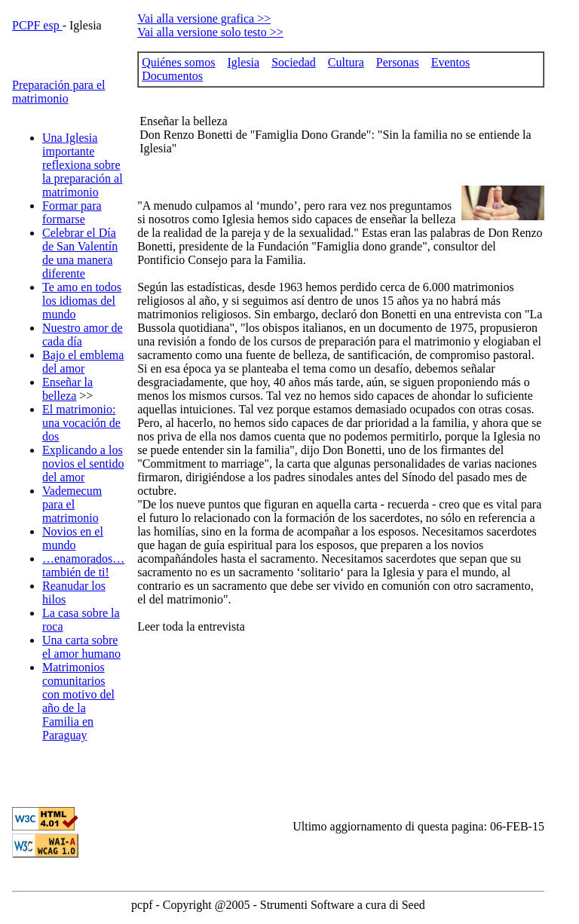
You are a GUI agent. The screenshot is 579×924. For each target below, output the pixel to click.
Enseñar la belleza (67, 389)
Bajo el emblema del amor (83, 362)
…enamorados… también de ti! (83, 565)
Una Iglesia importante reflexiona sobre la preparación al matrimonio (83, 165)
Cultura (346, 62)
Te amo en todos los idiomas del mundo (82, 301)
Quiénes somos (178, 62)
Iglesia (244, 62)
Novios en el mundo (73, 538)
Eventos (451, 62)
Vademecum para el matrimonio (72, 504)
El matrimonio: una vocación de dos (81, 423)
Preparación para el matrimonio (58, 92)
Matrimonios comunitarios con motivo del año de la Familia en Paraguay (78, 701)
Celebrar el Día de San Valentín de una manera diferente (80, 253)
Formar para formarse (72, 212)
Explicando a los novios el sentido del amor (83, 464)
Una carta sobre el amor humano (81, 647)
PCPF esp (37, 25)
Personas (398, 62)
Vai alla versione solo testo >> (210, 32)
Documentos (172, 76)
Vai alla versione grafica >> (204, 18)
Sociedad (294, 62)
